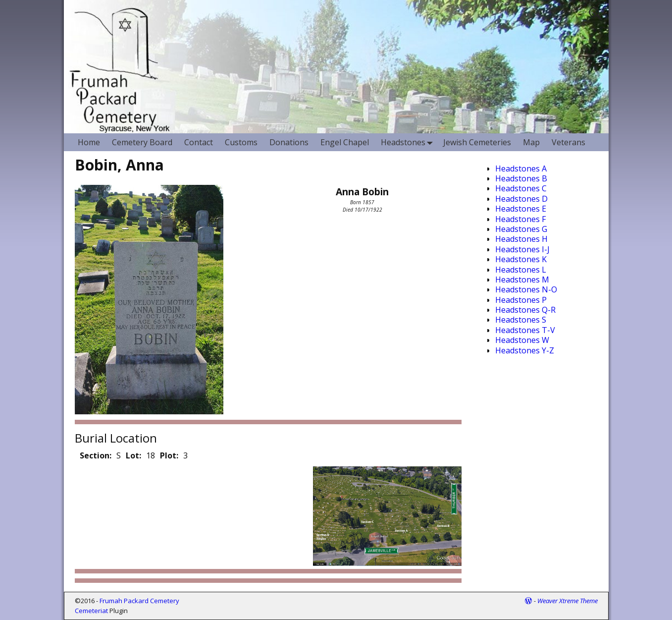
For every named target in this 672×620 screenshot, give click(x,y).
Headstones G (521, 229)
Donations (289, 142)
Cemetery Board (142, 142)
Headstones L (521, 270)
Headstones (409, 142)
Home (89, 142)
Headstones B (521, 178)
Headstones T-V (525, 330)
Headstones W (522, 340)
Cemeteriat (91, 611)
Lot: (133, 455)
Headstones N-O (526, 289)
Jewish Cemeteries (477, 142)
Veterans (569, 142)
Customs (241, 142)
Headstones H (521, 239)
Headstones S (521, 320)
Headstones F (520, 219)
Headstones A (521, 169)
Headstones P (521, 300)
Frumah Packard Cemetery (139, 601)
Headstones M (522, 280)
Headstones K (521, 259)
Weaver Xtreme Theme (568, 601)
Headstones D (521, 199)
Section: (96, 455)
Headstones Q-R (525, 310)
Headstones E (521, 209)
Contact (199, 142)
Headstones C (521, 188)
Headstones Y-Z (525, 350)
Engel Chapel (345, 142)
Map (531, 142)
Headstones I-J (522, 249)
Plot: (169, 455)
